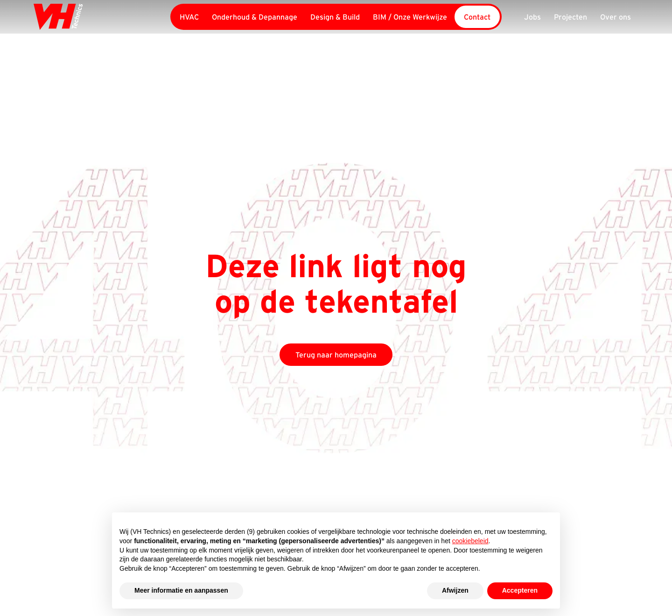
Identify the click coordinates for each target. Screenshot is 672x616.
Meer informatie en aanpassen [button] (181, 590)
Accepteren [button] (520, 590)
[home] (97, 17)
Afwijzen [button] (455, 590)
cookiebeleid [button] (470, 541)
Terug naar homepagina (336, 355)
